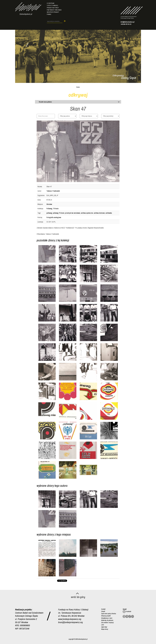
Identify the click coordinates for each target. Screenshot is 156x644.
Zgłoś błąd (104, 627)
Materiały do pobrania (107, 620)
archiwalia (109, 213)
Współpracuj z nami (107, 618)
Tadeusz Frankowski (53, 191)
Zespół (103, 611)
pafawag (49, 213)
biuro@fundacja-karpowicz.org (70, 622)
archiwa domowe (99, 213)
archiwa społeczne (87, 213)
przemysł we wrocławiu (73, 213)
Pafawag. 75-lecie (52, 209)
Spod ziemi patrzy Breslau (109, 614)
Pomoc (49, 14)
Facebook (127, 611)
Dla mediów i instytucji (107, 622)
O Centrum (51, 3)
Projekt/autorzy (53, 8)
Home (78, 87)
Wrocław (49, 204)
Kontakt (103, 609)
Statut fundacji (52, 5)
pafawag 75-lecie (59, 213)
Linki (103, 625)
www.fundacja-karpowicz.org (70, 619)
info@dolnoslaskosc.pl (127, 22)
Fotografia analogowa (54, 217)
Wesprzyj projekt (53, 12)
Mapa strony (105, 629)
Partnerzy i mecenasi (54, 10)
